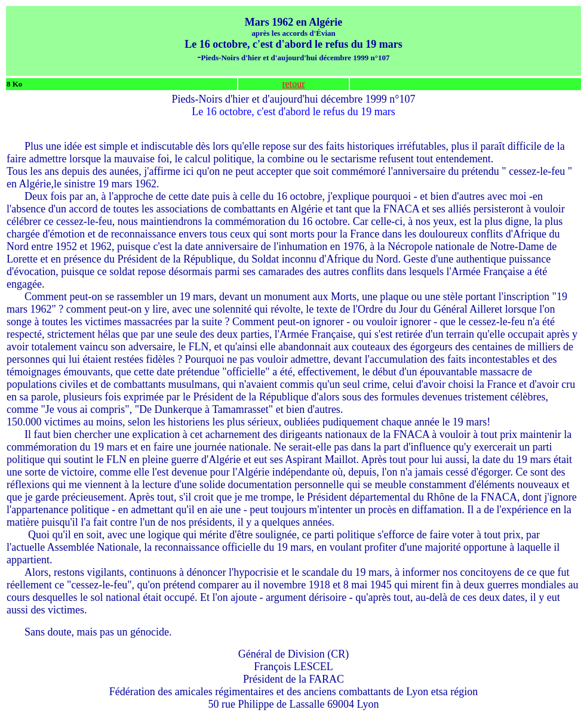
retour (293, 84)
